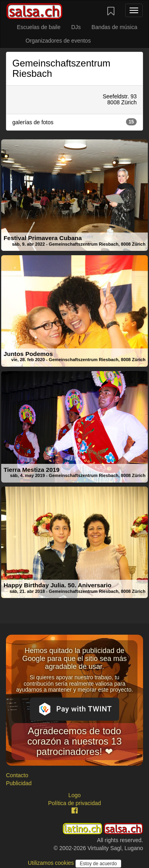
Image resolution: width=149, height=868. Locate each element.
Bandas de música (114, 27)
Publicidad (19, 783)
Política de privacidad (74, 803)
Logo (74, 795)
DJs (76, 27)
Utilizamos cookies (52, 863)
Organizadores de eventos (58, 41)
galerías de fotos (74, 122)
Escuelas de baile (39, 27)
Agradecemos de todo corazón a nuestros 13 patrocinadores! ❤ (74, 741)
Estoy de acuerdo (98, 864)
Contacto (17, 775)
